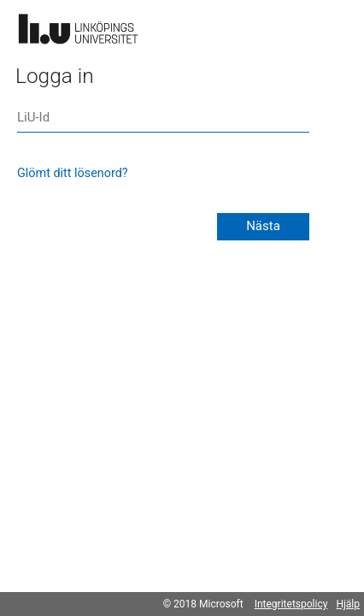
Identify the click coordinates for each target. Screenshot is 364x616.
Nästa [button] (263, 226)
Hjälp (348, 604)
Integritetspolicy (291, 604)
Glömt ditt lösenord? (73, 173)
